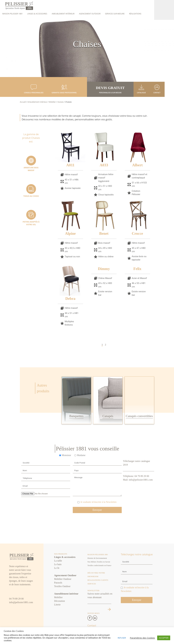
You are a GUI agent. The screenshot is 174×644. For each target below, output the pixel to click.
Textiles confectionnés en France (99, 566)
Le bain (58, 564)
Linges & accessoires (37, 14)
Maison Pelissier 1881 (12, 14)
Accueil (23, 102)
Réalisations (135, 14)
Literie (57, 605)
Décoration (59, 601)
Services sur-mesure (115, 14)
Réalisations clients (98, 580)
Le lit (57, 568)
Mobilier (52, 102)
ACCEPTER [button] (164, 638)
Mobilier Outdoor (63, 579)
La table (58, 561)
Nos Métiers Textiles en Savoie (99, 562)
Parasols (58, 583)
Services (92, 584)
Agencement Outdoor (90, 14)
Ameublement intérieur (63, 14)
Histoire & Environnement (97, 558)
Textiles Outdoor (62, 586)
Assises (60, 102)
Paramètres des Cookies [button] (142, 638)
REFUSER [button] (122, 638)
